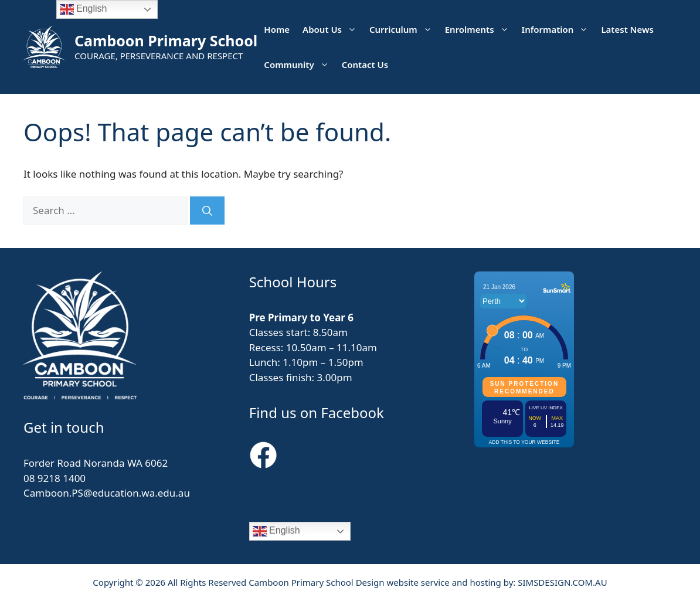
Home (277, 29)
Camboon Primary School (166, 40)
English (276, 531)
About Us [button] (333, 29)
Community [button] (299, 64)
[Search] (207, 210)
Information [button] (558, 29)
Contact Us (365, 64)
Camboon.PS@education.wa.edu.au (107, 493)
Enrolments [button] (480, 29)
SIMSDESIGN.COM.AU (562, 582)
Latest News (627, 29)
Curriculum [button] (404, 29)
